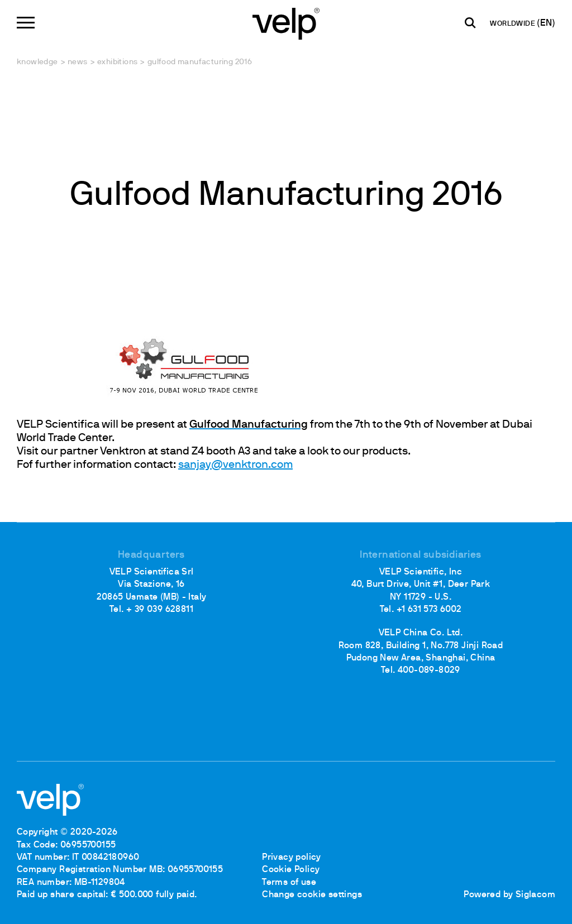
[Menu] (26, 23)
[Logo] (286, 23)
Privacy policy (292, 858)
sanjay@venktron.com (235, 465)
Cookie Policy (291, 870)
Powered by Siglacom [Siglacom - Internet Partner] (509, 895)
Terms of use (289, 883)
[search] (470, 23)
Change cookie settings (312, 895)
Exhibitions (117, 62)
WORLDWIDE (513, 24)
